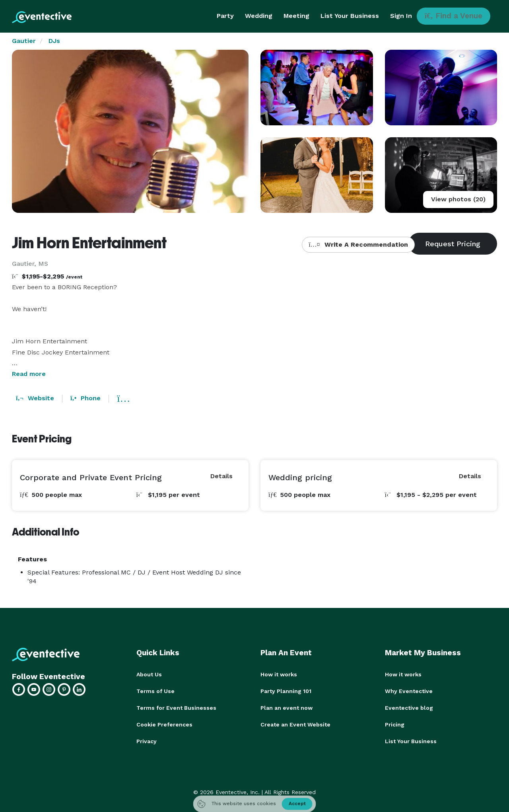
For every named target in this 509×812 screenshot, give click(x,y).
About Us (149, 674)
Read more (29, 374)
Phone (85, 398)
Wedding (259, 16)
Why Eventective (409, 691)
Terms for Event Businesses (176, 708)
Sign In (401, 16)
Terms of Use (155, 691)
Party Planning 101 (286, 691)
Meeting (296, 16)
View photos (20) (458, 199)
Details (221, 476)
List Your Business (350, 16)
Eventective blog (409, 708)
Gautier (24, 41)
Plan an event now (287, 708)
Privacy (147, 741)
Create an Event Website (295, 724)
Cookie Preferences (164, 724)
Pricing (395, 724)
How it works (279, 674)
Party (225, 16)
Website (35, 398)
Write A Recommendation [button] (358, 244)
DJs (54, 41)
